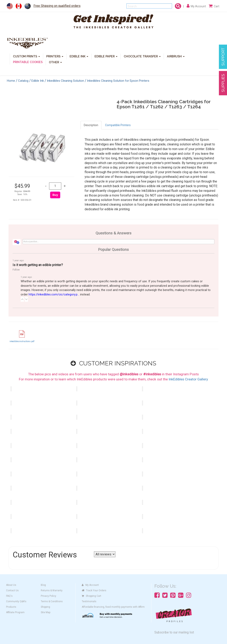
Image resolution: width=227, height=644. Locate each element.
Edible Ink (38, 81)
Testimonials (89, 601)
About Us (11, 585)
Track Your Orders (94, 590)
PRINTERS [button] (55, 56)
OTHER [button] (55, 62)
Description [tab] (91, 125)
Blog (43, 585)
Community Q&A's (16, 601)
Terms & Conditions (52, 601)
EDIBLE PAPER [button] (106, 56)
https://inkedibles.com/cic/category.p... (54, 295)
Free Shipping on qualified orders (57, 6)
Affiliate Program (15, 612)
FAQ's (9, 596)
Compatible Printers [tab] (118, 125)
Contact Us (12, 590)
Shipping (45, 607)
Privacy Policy (48, 596)
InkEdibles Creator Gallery (188, 379)
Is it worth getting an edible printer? (38, 265)
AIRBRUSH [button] (176, 56)
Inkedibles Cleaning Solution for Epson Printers (118, 81)
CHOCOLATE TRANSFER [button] (142, 56)
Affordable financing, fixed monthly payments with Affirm (113, 607)
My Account (90, 585)
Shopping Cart (91, 596)
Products (11, 607)
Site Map (46, 612)
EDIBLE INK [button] (79, 56)
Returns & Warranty (52, 590)
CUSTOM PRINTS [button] (26, 56)
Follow (16, 270)
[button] (22, 299)
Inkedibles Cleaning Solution (65, 81)
